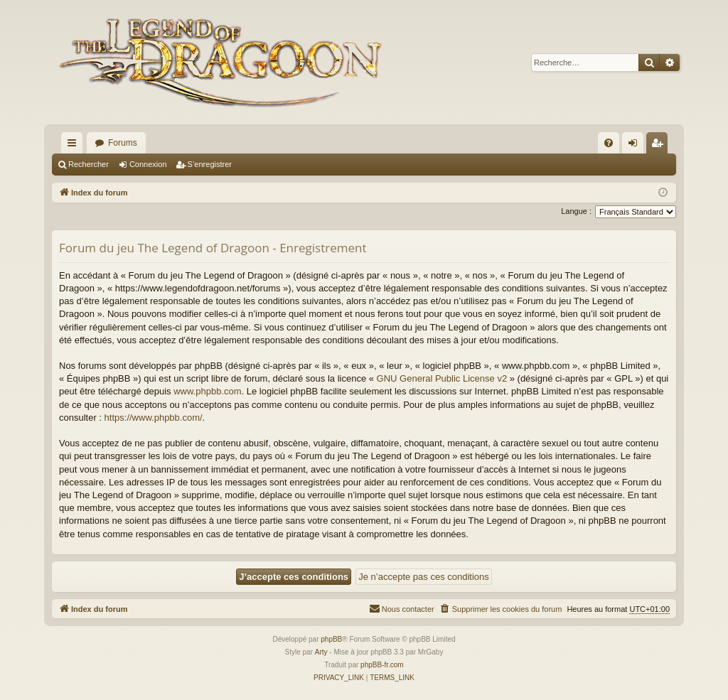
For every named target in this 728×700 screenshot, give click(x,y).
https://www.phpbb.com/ (154, 418)
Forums (123, 143)
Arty (321, 652)
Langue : (576, 211)
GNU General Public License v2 (442, 378)
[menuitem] (609, 143)
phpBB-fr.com (382, 665)
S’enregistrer (210, 164)
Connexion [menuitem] (636, 146)
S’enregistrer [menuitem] (660, 146)
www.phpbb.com (207, 391)
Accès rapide (75, 146)
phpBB (331, 639)
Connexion (148, 164)
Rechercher (89, 164)
